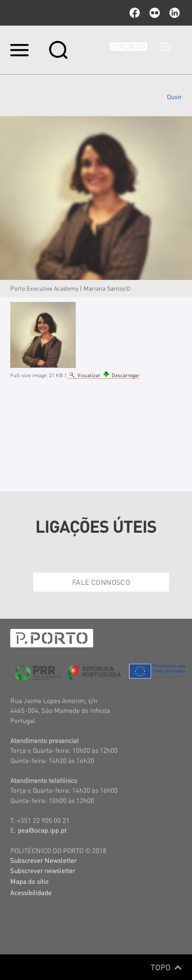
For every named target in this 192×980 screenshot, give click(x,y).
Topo (166, 967)
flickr (155, 13)
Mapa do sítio (29, 881)
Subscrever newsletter (43, 870)
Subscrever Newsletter (44, 860)
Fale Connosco (101, 582)
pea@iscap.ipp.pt (42, 830)
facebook (135, 13)
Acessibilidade (31, 892)
